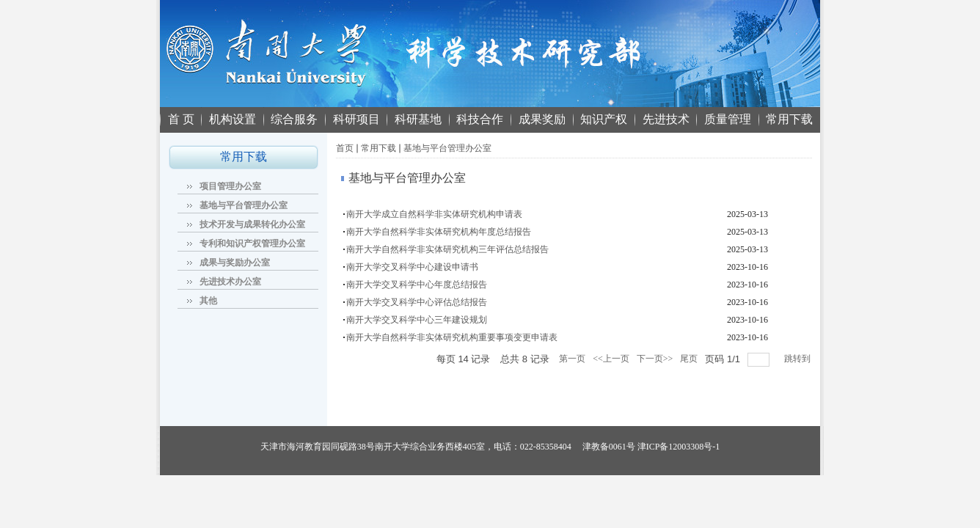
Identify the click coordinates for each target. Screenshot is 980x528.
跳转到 (798, 359)
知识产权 (604, 119)
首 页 (181, 119)
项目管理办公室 (230, 186)
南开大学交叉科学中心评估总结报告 (417, 302)
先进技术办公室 (230, 282)
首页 (345, 148)
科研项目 (356, 119)
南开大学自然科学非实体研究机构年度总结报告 (439, 232)
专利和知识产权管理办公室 (252, 243)
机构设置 (233, 119)
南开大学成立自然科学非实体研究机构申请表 (434, 214)
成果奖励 (542, 119)
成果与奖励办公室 (235, 263)
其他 (208, 301)
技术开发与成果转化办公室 (252, 224)
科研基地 (418, 119)
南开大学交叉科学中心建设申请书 (412, 267)
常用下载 (789, 119)
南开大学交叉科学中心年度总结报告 (417, 285)
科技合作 (480, 119)
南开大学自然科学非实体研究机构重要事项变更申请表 (452, 337)
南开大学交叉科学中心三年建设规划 (417, 320)
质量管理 (728, 119)
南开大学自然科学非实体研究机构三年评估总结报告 (447, 249)
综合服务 (294, 119)
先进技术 (666, 119)
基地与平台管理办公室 (244, 205)
